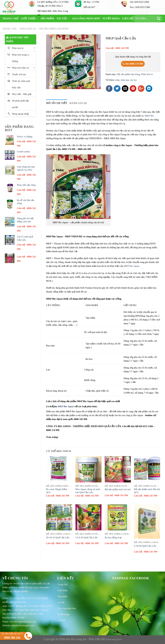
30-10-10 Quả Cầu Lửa (58, 537)
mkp (117, 80)
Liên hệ (128, 18)
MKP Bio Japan (131, 266)
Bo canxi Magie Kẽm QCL (57, 491)
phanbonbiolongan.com (23, 625)
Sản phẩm (47, 18)
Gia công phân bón (86, 18)
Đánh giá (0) (78, 103)
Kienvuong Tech (114, 639)
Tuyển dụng (111, 18)
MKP (95, 134)
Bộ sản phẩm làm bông (54, 29)
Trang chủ (11, 18)
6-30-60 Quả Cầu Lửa (145, 546)
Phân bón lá (28, 29)
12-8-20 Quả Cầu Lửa (86, 537)
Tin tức (63, 18)
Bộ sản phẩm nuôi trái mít (118, 489)
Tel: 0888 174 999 (133, 64)
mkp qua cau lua (129, 80)
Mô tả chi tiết (57, 103)
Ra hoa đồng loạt (113, 537)
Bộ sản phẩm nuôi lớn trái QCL (147, 491)
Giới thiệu (30, 18)
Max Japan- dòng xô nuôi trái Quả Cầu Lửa (88, 491)
